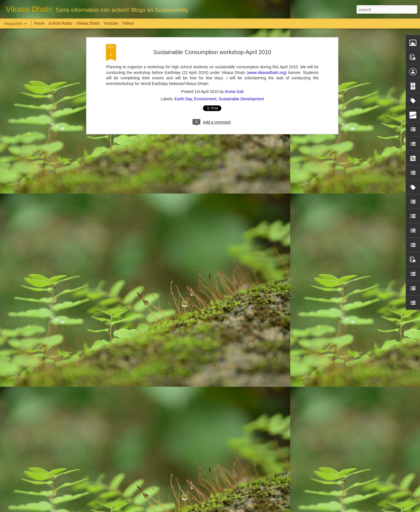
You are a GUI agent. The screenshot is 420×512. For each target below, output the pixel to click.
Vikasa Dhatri (88, 23)
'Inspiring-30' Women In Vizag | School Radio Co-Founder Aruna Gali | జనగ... (202, 444)
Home (39, 23)
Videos (128, 23)
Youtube (111, 23)
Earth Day (183, 29)
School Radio (60, 23)
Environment (205, 29)
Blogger (228, 509)
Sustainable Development (241, 29)
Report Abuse (244, 509)
